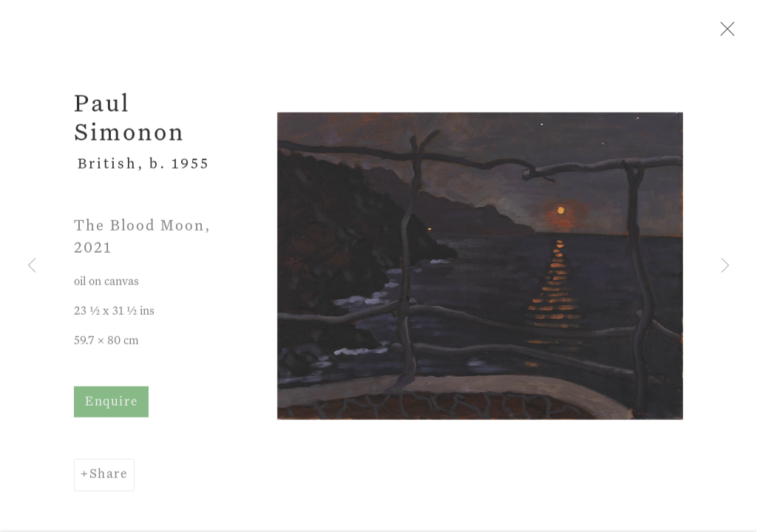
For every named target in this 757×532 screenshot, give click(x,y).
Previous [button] (32, 266)
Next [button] (725, 266)
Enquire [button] (111, 404)
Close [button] (724, 33)
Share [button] (109, 476)
